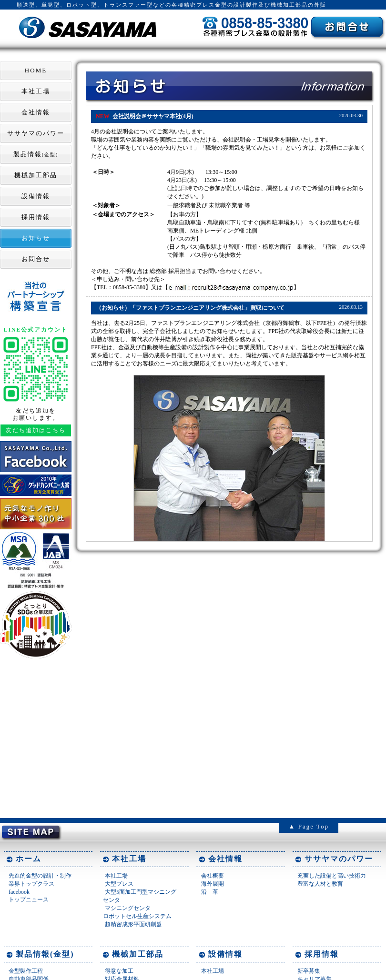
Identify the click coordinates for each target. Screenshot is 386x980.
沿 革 (210, 892)
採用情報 (36, 217)
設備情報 (36, 196)
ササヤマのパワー (36, 133)
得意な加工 (119, 971)
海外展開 (213, 884)
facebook (19, 892)
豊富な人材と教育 (320, 884)
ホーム (29, 859)
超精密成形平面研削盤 (133, 924)
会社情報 (36, 112)
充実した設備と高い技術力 (332, 876)
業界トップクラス (31, 884)
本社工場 (36, 91)
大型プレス (119, 884)
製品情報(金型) (45, 954)
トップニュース (29, 899)
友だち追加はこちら (36, 430)
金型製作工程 (26, 971)
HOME (36, 70)
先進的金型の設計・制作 (40, 876)
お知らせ (36, 238)
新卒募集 (309, 971)
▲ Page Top (309, 826)
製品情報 (36, 154)
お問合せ (36, 259)
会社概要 (213, 876)
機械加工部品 (36, 175)
